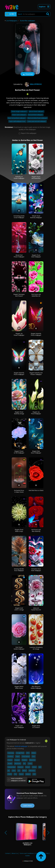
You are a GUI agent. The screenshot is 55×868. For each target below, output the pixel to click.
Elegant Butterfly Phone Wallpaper (36, 334)
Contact (8, 853)
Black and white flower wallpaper (37, 118)
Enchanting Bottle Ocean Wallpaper (19, 217)
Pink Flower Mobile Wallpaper (19, 648)
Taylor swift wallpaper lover (17, 121)
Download (28, 74)
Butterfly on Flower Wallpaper (19, 177)
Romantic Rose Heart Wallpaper (36, 570)
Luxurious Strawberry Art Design (36, 648)
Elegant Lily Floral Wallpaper (36, 413)
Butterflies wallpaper (28, 21)
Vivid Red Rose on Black (36, 490)
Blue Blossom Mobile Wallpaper (36, 687)
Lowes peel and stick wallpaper (37, 121)
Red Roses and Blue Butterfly (36, 530)
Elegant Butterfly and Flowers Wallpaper (36, 374)
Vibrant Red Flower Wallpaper (19, 256)
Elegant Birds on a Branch (36, 727)
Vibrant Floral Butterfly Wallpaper (36, 217)
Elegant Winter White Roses (19, 687)
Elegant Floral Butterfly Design (19, 413)
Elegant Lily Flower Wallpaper (19, 334)
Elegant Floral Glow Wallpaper (36, 256)
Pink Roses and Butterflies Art (36, 295)
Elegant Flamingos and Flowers (19, 295)
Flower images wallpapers (19, 111)
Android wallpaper (21, 746)
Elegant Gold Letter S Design (19, 609)
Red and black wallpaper (36, 115)
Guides (28, 856)
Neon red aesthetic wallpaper (17, 118)
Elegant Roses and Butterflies (36, 177)
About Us (15, 853)
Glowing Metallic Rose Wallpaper (19, 570)
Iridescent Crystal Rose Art (36, 609)
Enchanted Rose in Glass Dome (19, 491)
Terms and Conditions (27, 853)
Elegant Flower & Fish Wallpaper (19, 452)
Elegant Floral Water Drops (19, 530)
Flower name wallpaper (19, 115)
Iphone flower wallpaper (36, 111)
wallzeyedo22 (33, 84)
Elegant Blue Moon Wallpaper (36, 452)
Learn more (27, 806)
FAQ (47, 853)
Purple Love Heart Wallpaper (19, 727)
